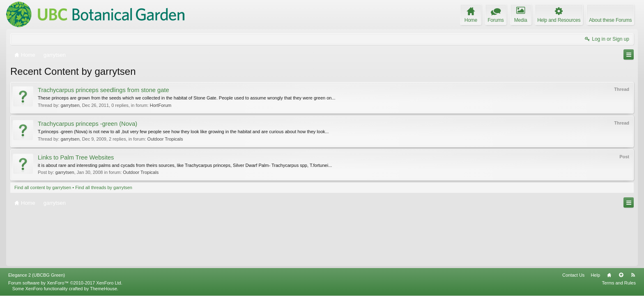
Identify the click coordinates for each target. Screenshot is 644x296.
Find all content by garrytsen (43, 187)
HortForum (161, 105)
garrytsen (70, 105)
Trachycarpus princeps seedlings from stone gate (103, 90)
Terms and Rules (619, 283)
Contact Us (573, 275)
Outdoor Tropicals (165, 139)
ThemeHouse (103, 289)
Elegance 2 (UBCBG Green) (37, 275)
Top (621, 275)
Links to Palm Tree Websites (76, 157)
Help (595, 275)
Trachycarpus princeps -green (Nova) (87, 124)
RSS (633, 275)
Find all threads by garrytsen (104, 187)
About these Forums (610, 20)
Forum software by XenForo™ (65, 283)
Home (609, 275)
